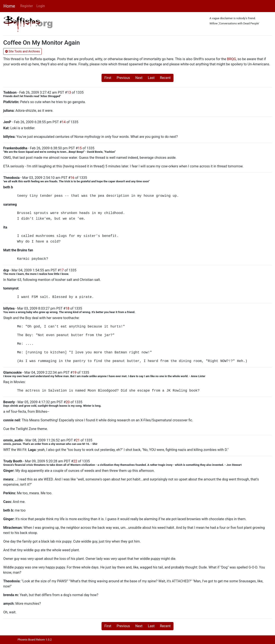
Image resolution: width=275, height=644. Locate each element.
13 (69, 92)
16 (72, 178)
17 (62, 270)
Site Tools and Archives (22, 51)
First (108, 78)
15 (80, 148)
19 (75, 372)
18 (67, 308)
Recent (165, 78)
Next (139, 78)
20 (68, 402)
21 (78, 440)
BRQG (232, 59)
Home (9, 6)
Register (27, 6)
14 (64, 122)
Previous (123, 78)
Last (151, 78)
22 (75, 461)
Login (41, 6)
